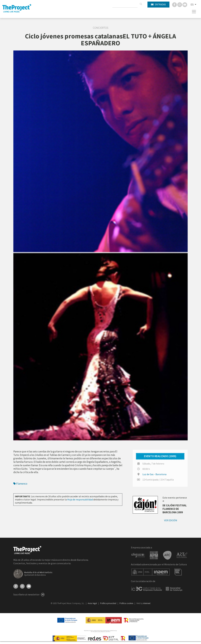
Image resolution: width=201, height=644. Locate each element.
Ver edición (171, 520)
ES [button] (192, 5)
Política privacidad (108, 603)
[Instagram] (180, 4)
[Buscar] (141, 4)
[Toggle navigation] (194, 12)
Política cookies (127, 603)
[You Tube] (185, 4)
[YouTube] (29, 586)
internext (147, 603)
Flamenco (20, 484)
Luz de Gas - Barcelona (154, 474)
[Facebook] (175, 4)
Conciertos (101, 28)
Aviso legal (93, 603)
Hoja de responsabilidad (80, 499)
